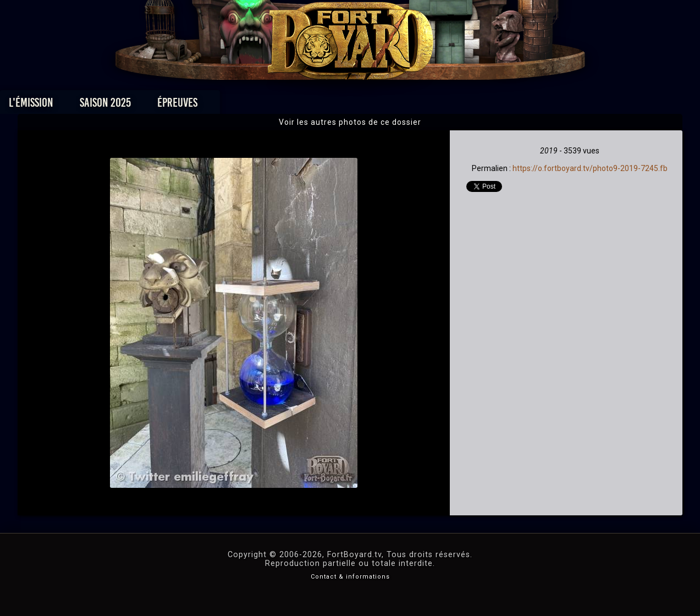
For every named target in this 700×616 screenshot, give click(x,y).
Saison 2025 (178, 105)
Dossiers (426, 105)
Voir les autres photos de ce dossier (350, 122)
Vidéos (367, 105)
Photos (312, 105)
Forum (485, 105)
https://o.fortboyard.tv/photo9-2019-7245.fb (590, 168)
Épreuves (250, 105)
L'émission (104, 105)
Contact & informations (350, 577)
